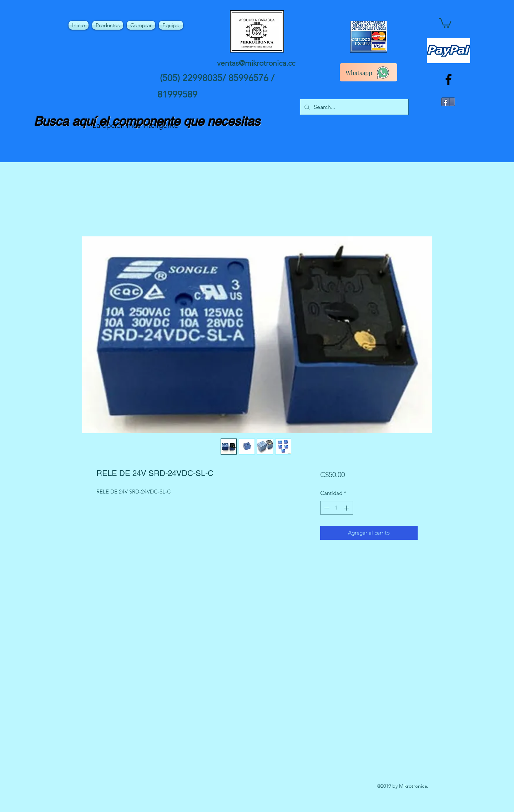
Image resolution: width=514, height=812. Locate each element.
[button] (445, 22)
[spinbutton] (336, 508)
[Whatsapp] (369, 72)
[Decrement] (326, 508)
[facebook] (449, 79)
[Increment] (347, 508)
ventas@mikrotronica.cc (256, 63)
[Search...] (354, 107)
